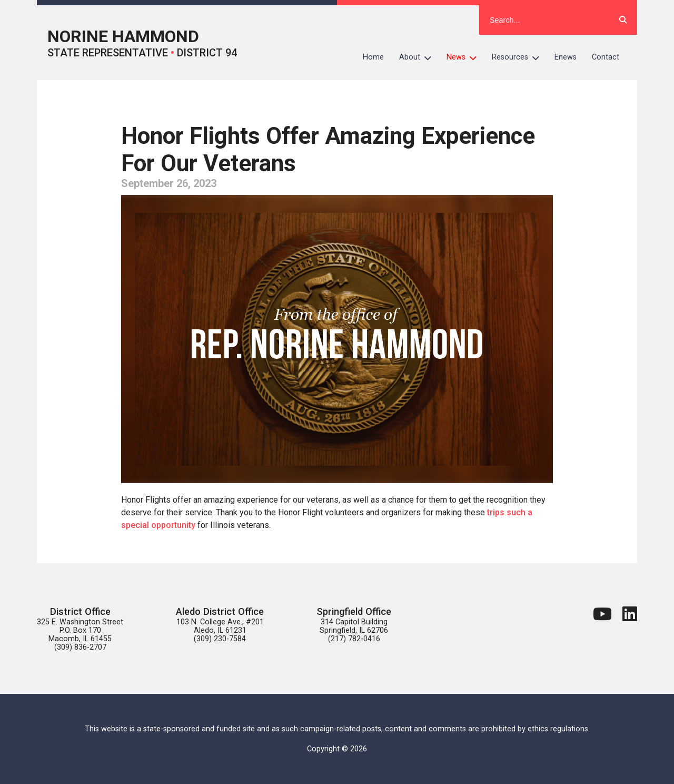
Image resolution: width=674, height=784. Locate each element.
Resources (519, 57)
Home (373, 57)
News (465, 57)
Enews (566, 57)
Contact (606, 57)
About (419, 57)
